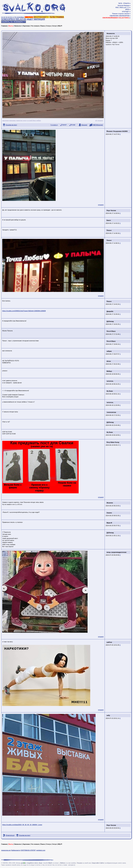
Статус (49, 26)
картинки (6, 120)
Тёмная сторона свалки (121, 14)
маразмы (13, 120)
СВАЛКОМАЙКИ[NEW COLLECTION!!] (116, 18)
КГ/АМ (73, 125)
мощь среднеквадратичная (116, 552)
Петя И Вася (111, 331)
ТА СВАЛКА (29, 17)
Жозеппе (110, 503)
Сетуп (54, 26)
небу (108, 715)
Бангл (109, 220)
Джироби (110, 311)
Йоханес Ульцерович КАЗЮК (117, 131)
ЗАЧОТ (64, 125)
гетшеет (100, 120)
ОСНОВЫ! (20, 17)
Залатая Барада (123, 5)
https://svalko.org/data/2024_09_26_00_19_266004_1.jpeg (22, 825)
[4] (9, 17)
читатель (110, 381)
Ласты (11, 26)
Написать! (18, 26)
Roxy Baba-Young (113, 442)
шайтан (109, 642)
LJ (128, 7)
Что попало (35, 26)
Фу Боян (110, 391)
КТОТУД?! (126, 12)
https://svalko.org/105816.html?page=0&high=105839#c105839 (24, 311)
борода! (84, 125)
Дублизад (110, 321)
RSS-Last (123, 7)
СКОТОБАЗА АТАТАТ (28, 850)
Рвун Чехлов (116, 45)
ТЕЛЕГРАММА (57, 17)
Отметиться (10, 835)
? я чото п (54, 125)
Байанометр (16, 850)
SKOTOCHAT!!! (41, 17)
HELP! (60, 26)
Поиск (43, 26)
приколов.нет (6, 850)
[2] (4, 17)
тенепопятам (111, 412)
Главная (4, 26)
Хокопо (109, 513)
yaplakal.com (41, 850)
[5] (11, 17)
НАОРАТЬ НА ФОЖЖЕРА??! (14, 22)
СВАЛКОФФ (114, 16)
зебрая (109, 351)
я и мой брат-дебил (34, 120)
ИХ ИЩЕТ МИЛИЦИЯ (34, 19)
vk (96, 120)
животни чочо (21, 120)
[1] (2, 17)
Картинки (26, 26)
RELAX (19, 19)
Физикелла (111, 33)
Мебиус (109, 371)
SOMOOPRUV (8, 19)
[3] (6, 17)
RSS (117, 7)
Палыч (109, 230)
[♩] (13, 17)
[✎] (15, 17)
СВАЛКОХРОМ (124, 16)
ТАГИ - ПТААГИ (124, 3)
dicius (109, 361)
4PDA (127, 9)
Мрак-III (109, 523)
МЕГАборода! (98, 125)
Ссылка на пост (11, 125)
